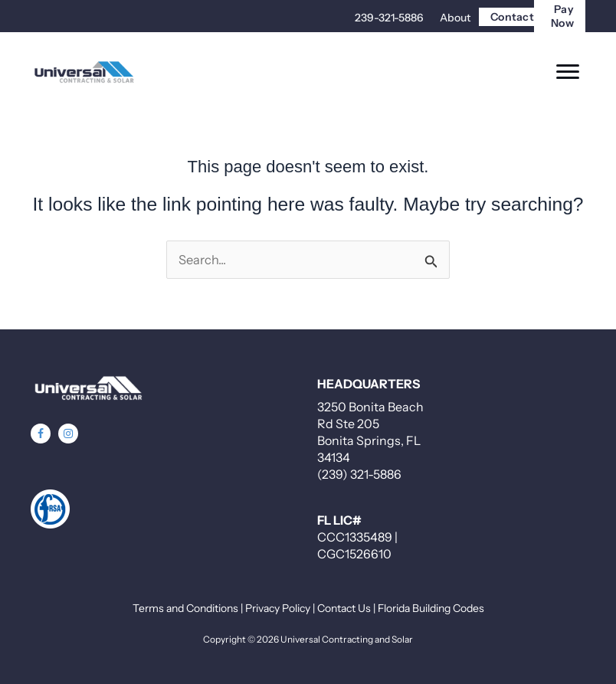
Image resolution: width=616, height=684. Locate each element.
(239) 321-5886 (359, 474)
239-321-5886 (389, 18)
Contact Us (344, 608)
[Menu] (568, 72)
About (455, 18)
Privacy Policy (278, 608)
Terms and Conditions (185, 608)
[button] (41, 434)
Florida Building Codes (431, 608)
